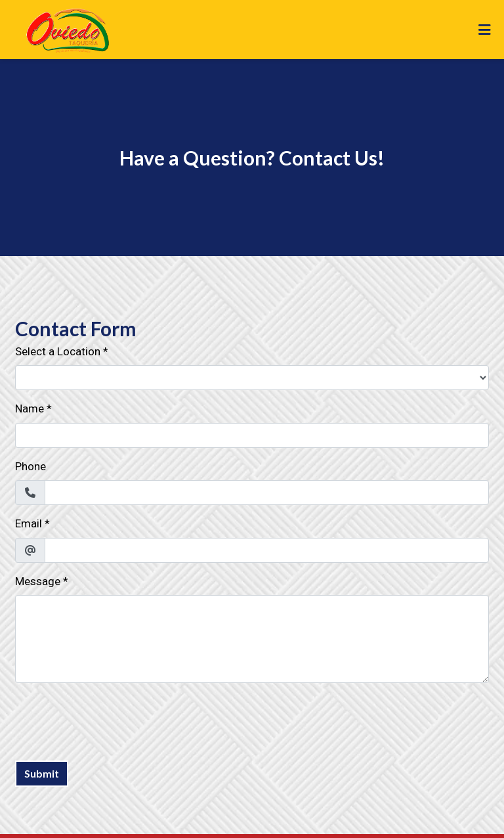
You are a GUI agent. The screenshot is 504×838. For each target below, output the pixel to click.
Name (30, 408)
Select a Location (58, 351)
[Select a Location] (252, 378)
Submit (42, 773)
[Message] (252, 639)
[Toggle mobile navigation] (485, 30)
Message (38, 581)
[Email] (267, 550)
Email (29, 523)
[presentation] (115, 719)
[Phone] (267, 493)
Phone (31, 466)
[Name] (252, 435)
